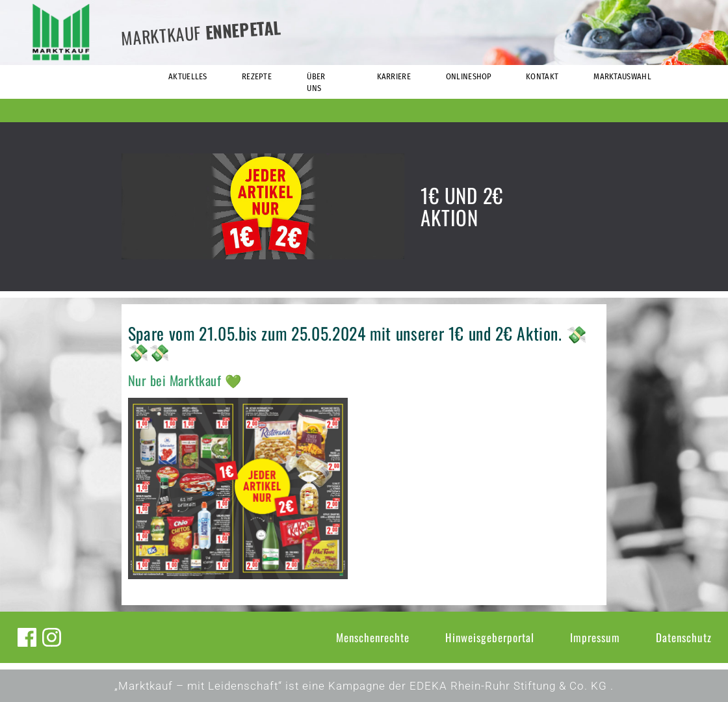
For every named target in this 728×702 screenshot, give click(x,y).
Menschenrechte (373, 637)
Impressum (595, 637)
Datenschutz (684, 637)
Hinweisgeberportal (490, 637)
